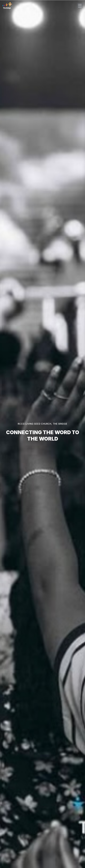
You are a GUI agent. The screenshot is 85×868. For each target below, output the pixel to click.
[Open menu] (80, 6)
